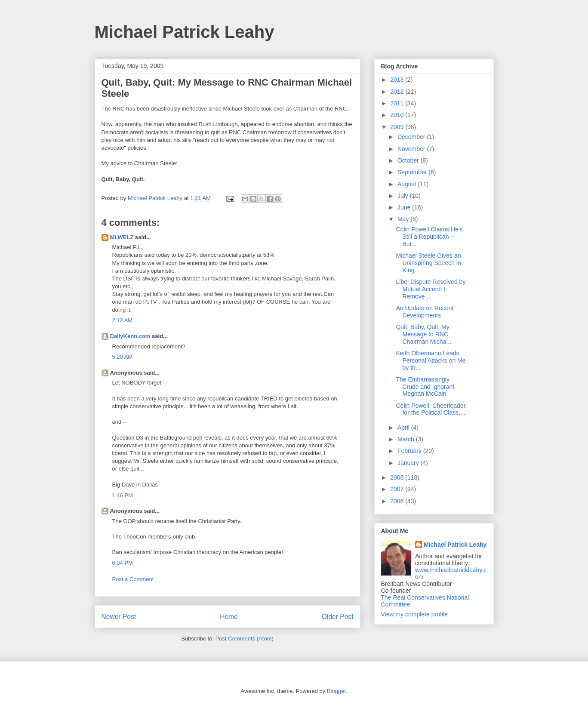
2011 (398, 103)
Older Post (338, 617)
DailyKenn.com (130, 336)
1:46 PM (123, 495)
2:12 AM (123, 320)
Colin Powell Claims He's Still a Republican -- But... (429, 237)
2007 (398, 489)
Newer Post (119, 617)
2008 (398, 477)
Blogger (336, 691)
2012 (398, 92)
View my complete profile (414, 614)
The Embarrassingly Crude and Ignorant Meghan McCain (425, 387)
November (412, 149)
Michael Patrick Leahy (185, 32)
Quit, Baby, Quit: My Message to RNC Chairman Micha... (423, 334)
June (405, 207)
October (409, 160)
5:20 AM (123, 357)
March (407, 439)
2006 (398, 501)
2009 (398, 127)
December (412, 137)
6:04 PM (123, 563)
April (404, 428)
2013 (398, 80)
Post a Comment (133, 579)
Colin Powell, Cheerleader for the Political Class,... (431, 409)
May (404, 219)
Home (229, 617)
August (408, 184)
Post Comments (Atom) (245, 639)
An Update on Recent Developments (425, 312)
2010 (398, 115)
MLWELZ (122, 237)
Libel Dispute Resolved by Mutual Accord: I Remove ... (431, 289)
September (413, 172)
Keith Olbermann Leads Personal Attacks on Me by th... (431, 360)
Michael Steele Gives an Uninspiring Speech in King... (428, 263)
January (409, 463)
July (404, 196)
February (410, 451)
